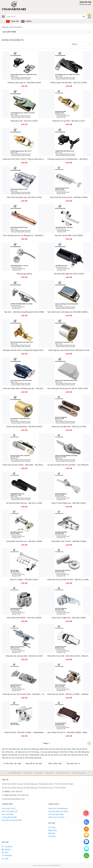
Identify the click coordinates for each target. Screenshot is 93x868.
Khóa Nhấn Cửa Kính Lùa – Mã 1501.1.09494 (24, 541)
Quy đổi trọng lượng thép (12, 820)
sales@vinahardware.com (14, 799)
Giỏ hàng (52, 836)
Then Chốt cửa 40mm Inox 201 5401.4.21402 (24, 197)
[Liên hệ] (86, 835)
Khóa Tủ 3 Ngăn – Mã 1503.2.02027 (24, 580)
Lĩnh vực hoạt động (56, 814)
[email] (86, 842)
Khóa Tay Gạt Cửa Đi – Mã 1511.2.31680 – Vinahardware (70, 694)
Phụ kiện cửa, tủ (73, 763)
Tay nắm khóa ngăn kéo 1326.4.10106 (69, 274)
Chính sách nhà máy (56, 817)
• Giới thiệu (38, 773)
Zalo (5, 859)
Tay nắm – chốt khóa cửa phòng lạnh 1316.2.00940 (24, 312)
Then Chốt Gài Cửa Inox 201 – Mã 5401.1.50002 (69, 197)
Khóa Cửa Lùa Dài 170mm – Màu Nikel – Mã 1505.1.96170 (26, 465)
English (26, 21)
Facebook (7, 847)
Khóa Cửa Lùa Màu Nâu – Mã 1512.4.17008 (69, 427)
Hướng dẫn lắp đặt (9, 817)
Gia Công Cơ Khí (9, 808)
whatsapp (7, 855)
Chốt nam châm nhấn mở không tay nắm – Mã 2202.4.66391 (26, 388)
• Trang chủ (28, 773)
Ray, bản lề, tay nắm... (35, 763)
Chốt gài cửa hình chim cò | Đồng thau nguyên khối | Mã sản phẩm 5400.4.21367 (34, 350)
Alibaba (6, 849)
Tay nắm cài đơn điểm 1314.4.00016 (69, 235)
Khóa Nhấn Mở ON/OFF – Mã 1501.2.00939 (24, 618)
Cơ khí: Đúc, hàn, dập (12, 763)
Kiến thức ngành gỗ (10, 811)
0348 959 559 (85, 2)
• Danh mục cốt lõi (62, 773)
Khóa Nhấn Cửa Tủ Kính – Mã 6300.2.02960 (69, 541)
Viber (5, 852)
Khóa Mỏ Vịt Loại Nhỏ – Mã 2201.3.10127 (69, 121)
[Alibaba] (86, 829)
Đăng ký (52, 833)
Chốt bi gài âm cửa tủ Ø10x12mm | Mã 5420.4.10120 (69, 350)
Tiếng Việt (12, 21)
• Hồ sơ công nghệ (78, 773)
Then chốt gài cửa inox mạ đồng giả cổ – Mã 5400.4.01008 (26, 235)
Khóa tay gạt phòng (24, 274)
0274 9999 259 (16, 795)
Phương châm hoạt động (58, 811)
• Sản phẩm (49, 773)
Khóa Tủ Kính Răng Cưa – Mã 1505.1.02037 (69, 503)
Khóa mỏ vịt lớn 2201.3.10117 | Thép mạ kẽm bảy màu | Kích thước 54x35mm (33, 159)
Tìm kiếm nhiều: (15, 773)
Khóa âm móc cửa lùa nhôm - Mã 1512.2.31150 (24, 656)
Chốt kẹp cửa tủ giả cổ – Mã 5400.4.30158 (24, 83)
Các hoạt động (8, 814)
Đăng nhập (53, 830)
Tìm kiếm (52, 827)
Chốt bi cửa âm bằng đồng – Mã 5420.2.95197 (24, 427)
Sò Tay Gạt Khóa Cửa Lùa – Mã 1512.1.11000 (24, 503)
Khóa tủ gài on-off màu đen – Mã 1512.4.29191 (69, 83)
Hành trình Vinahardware (58, 808)
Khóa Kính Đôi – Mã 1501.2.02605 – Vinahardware (24, 732)
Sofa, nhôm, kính (55, 763)
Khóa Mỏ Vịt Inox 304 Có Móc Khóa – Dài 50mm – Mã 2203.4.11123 (29, 694)
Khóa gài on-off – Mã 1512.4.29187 (24, 121)
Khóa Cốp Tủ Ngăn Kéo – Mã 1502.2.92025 (69, 618)
